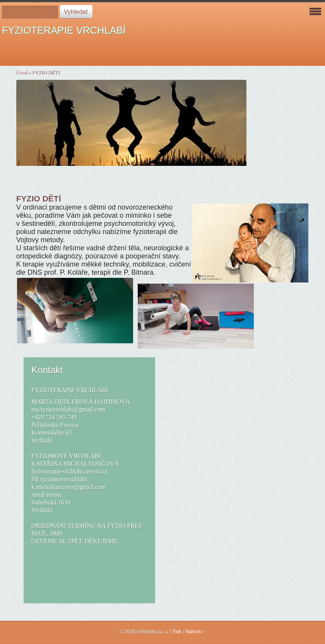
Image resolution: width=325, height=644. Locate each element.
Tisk (177, 631)
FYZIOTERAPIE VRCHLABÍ (64, 30)
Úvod (22, 73)
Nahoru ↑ (196, 631)
